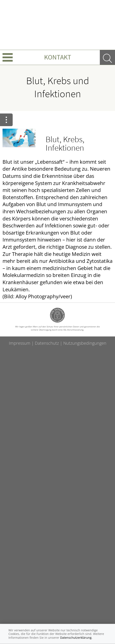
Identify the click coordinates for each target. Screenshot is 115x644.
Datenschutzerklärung (76, 638)
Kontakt (58, 57)
